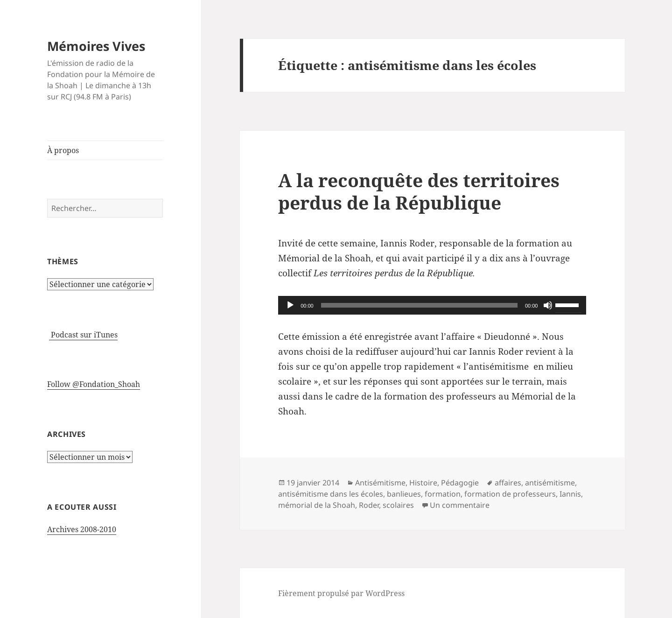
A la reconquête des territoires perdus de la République (419, 191)
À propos (63, 150)
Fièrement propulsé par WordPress (341, 593)
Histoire (423, 483)
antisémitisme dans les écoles (331, 494)
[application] (432, 305)
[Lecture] (290, 305)
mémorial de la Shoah (317, 505)
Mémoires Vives (96, 46)
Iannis (570, 494)
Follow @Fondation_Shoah (94, 384)
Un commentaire (460, 505)
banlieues (404, 494)
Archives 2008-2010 (82, 529)
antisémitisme (550, 483)
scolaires (398, 505)
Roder (369, 505)
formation (443, 494)
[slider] (419, 305)
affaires (508, 483)
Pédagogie (460, 483)
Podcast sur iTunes (83, 335)
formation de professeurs (510, 494)
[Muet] (548, 305)
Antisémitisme (380, 483)
